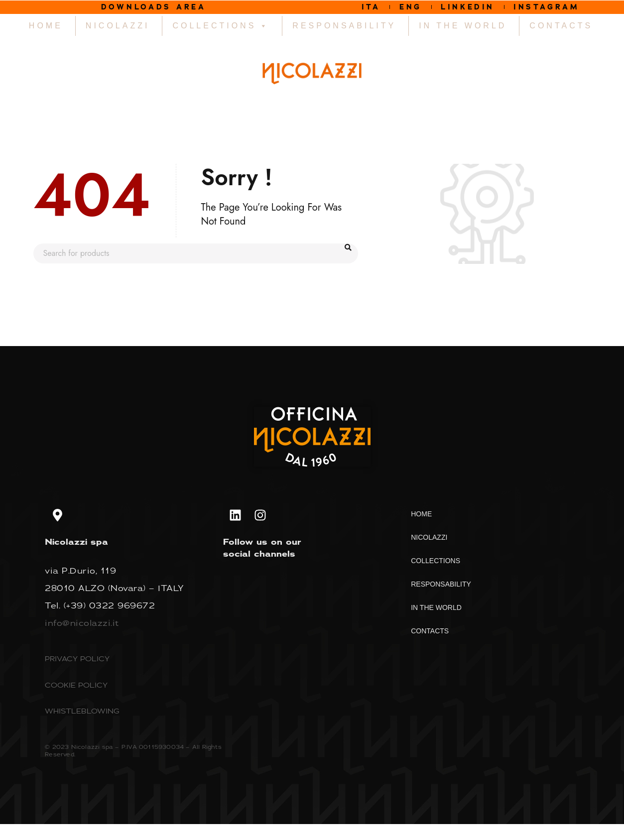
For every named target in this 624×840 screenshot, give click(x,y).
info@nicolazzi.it (82, 624)
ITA (365, 7)
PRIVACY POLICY (77, 660)
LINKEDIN (468, 7)
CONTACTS (561, 27)
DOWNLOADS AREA (154, 7)
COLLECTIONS (221, 27)
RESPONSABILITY (344, 27)
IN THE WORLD (463, 27)
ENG (407, 7)
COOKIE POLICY (76, 686)
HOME (46, 27)
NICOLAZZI (118, 27)
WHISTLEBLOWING (82, 712)
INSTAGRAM (551, 7)
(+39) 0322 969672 (110, 606)
